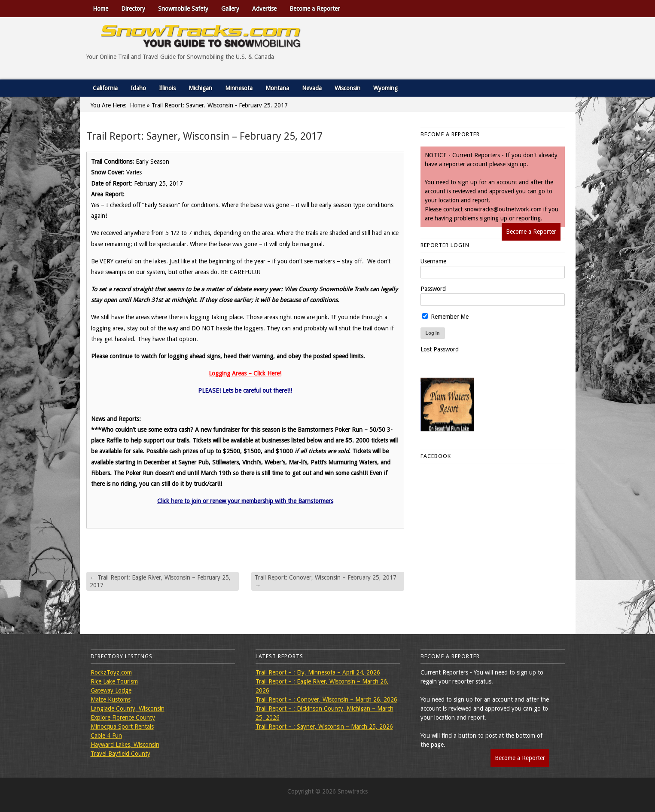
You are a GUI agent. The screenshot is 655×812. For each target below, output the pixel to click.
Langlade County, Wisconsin (128, 708)
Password (433, 289)
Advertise (264, 9)
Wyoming (385, 88)
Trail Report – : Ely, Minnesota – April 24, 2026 (318, 672)
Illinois (167, 88)
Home (101, 9)
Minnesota (239, 88)
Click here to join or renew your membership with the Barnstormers (245, 501)
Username (433, 261)
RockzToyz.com (111, 672)
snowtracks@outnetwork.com (503, 209)
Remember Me (445, 317)
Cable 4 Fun (106, 736)
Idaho (138, 88)
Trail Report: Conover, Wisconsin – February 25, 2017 (326, 581)
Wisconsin (347, 88)
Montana (277, 88)
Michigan (200, 88)
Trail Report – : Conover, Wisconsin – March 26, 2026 (326, 699)
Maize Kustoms (111, 699)
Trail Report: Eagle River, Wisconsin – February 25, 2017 (160, 581)
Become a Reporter (315, 9)
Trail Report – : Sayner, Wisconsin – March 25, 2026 (324, 727)
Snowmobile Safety (183, 9)
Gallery (230, 9)
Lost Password (440, 349)
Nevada (312, 88)
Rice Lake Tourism (114, 681)
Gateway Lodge (111, 690)
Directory (133, 9)
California (105, 88)
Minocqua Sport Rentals (122, 727)
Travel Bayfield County (120, 754)
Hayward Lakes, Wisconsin (125, 745)
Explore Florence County (123, 717)
